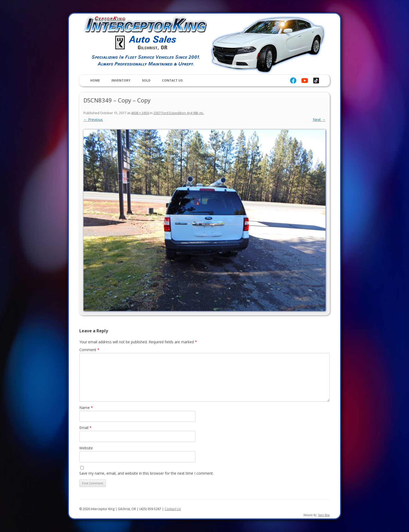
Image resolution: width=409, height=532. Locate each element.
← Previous (93, 120)
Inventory (121, 80)
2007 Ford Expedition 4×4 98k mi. (179, 113)
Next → (319, 120)
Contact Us (172, 80)
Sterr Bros (324, 515)
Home (95, 80)
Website (86, 448)
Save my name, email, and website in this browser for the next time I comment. (146, 473)
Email (85, 428)
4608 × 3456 (140, 113)
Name (86, 408)
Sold (146, 80)
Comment (89, 350)
